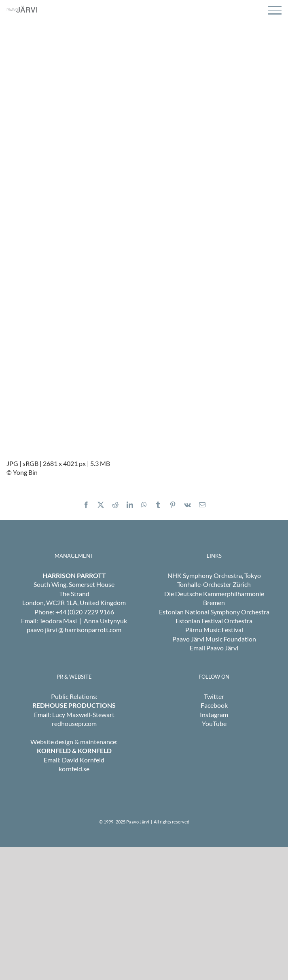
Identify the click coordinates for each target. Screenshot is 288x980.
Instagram (214, 714)
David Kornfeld (83, 760)
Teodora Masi (58, 621)
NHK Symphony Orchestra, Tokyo (214, 575)
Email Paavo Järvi (214, 648)
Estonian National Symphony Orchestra (214, 612)
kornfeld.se (74, 769)
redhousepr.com (74, 723)
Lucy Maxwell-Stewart (83, 714)
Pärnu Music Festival (214, 630)
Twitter (214, 696)
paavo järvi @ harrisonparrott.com (74, 630)
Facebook (214, 705)
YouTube (214, 723)
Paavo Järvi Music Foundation (214, 639)
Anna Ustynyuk (105, 621)
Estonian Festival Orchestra (214, 621)
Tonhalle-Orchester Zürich (214, 584)
